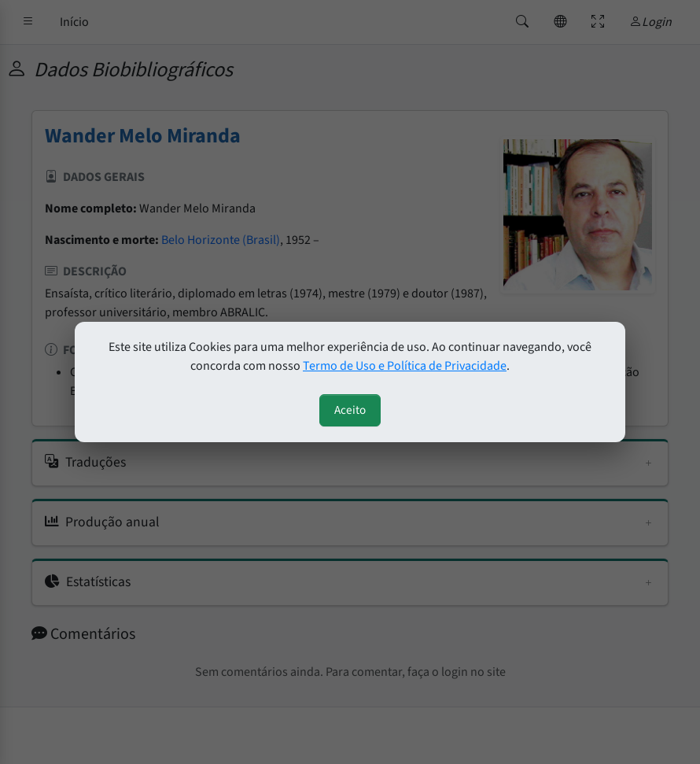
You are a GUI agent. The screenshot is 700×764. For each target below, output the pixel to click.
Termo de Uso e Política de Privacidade (405, 366)
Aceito (350, 410)
